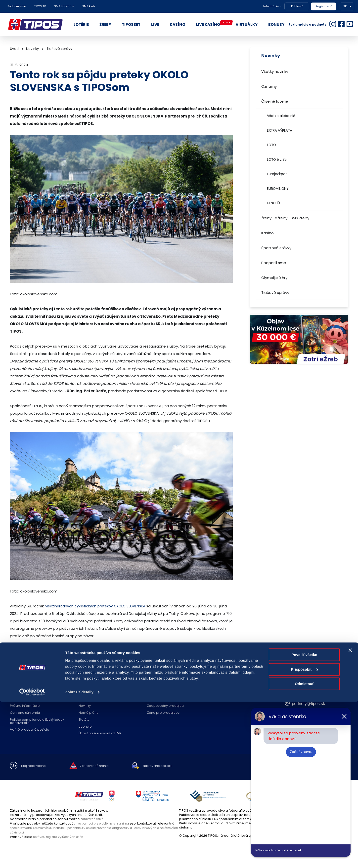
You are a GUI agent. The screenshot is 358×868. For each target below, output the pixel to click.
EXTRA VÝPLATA (280, 131)
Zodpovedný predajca (165, 706)
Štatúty (84, 720)
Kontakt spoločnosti (232, 692)
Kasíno (268, 233)
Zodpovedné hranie (95, 699)
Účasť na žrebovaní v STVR (100, 733)
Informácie (271, 6)
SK (345, 6)
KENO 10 (273, 203)
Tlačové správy (275, 293)
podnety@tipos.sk (314, 703)
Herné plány (88, 713)
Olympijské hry (274, 278)
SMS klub (89, 6)
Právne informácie (25, 706)
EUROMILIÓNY (278, 189)
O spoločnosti (21, 692)
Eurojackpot (277, 174)
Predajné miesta (161, 692)
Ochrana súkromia (25, 713)
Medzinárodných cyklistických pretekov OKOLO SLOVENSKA (98, 606)
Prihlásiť (297, 6)
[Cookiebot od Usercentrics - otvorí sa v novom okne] (32, 858)
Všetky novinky (275, 71)
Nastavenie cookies (167, 766)
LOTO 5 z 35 (277, 160)
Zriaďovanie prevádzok (166, 699)
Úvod (14, 49)
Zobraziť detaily (79, 858)
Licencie (85, 727)
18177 (298, 693)
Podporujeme (17, 6)
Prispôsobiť (305, 835)
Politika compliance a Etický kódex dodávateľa (37, 721)
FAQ (82, 692)
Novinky (33, 49)
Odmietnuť (304, 850)
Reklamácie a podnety (307, 24)
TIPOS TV (40, 6)
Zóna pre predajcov (163, 713)
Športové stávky (276, 248)
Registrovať (324, 6)
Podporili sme (274, 263)
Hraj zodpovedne (35, 766)
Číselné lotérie (275, 101)
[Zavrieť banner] (350, 816)
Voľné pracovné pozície (30, 730)
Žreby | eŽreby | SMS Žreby (285, 218)
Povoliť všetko (304, 821)
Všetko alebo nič (281, 116)
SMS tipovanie (64, 6)
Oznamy (269, 86)
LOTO (271, 145)
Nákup (15, 699)
